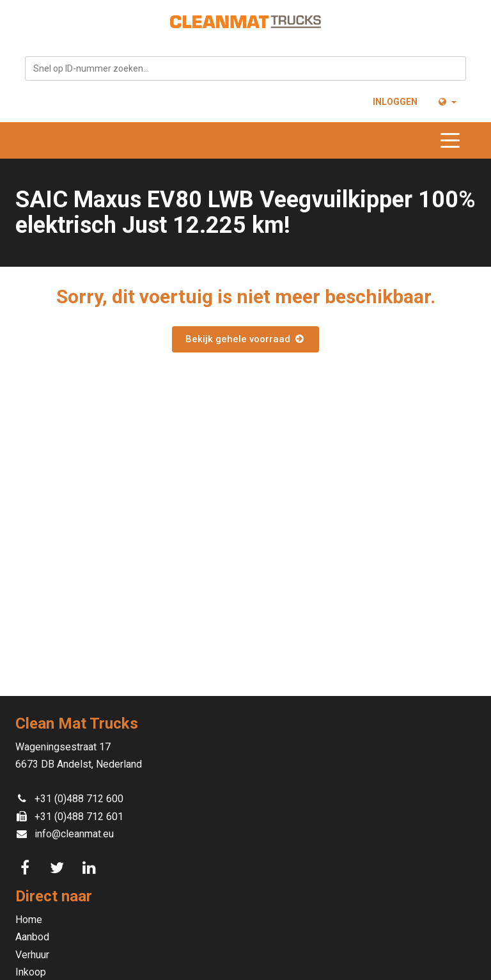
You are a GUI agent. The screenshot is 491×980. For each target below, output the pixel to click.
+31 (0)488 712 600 (79, 799)
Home (29, 920)
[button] (447, 102)
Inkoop (31, 972)
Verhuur (32, 955)
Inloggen (395, 102)
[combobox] (245, 68)
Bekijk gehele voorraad (245, 339)
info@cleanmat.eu (74, 834)
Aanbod (32, 937)
